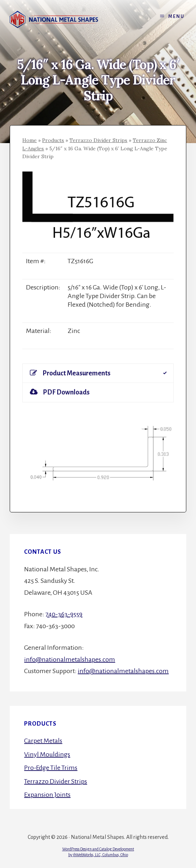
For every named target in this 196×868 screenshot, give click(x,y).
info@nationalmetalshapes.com (70, 659)
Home (29, 140)
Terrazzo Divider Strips (98, 140)
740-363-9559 (64, 614)
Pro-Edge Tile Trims (51, 768)
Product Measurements (70, 373)
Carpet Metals (43, 741)
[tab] (98, 373)
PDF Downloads (60, 392)
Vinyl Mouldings (47, 754)
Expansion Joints (47, 795)
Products (53, 140)
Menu (176, 17)
